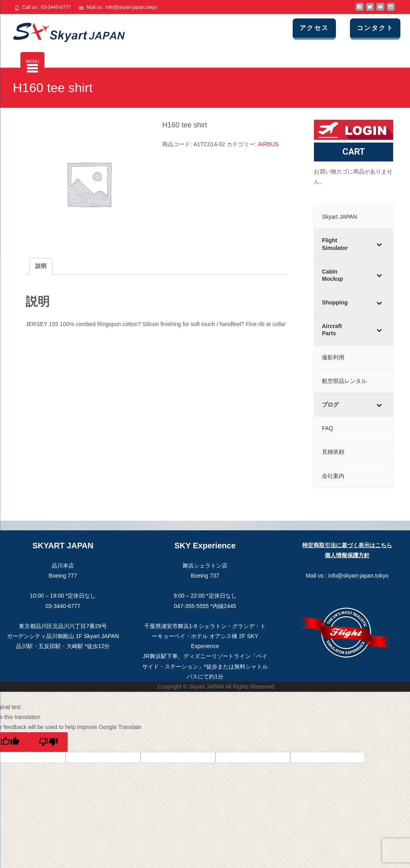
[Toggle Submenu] (379, 244)
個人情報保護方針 (347, 555)
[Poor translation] (48, 742)
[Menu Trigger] (32, 64)
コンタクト (381, 28)
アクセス (324, 28)
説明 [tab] (41, 266)
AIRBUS (268, 144)
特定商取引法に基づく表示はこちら (347, 545)
